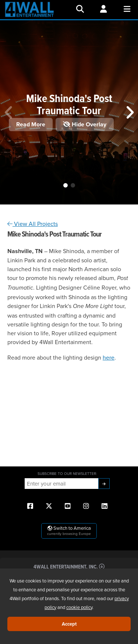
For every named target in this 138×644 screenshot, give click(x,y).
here (109, 357)
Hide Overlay (85, 124)
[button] (66, 185)
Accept (69, 624)
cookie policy (79, 607)
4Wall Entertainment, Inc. (69, 566)
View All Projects (33, 224)
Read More (31, 124)
